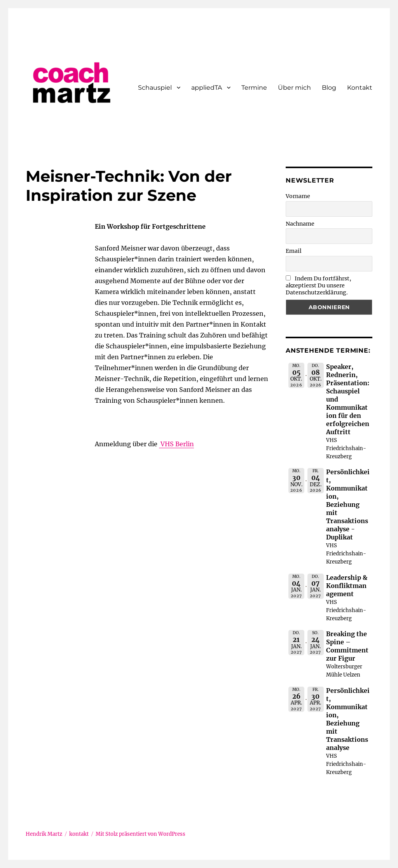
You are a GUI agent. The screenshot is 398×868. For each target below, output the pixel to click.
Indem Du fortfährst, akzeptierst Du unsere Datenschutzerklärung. (319, 285)
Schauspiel (155, 88)
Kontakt (360, 88)
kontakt (79, 834)
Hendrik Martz (44, 834)
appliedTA (207, 88)
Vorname (298, 196)
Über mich (294, 88)
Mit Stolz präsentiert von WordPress (141, 834)
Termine (254, 88)
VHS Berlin (176, 444)
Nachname (300, 224)
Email (294, 251)
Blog (329, 88)
